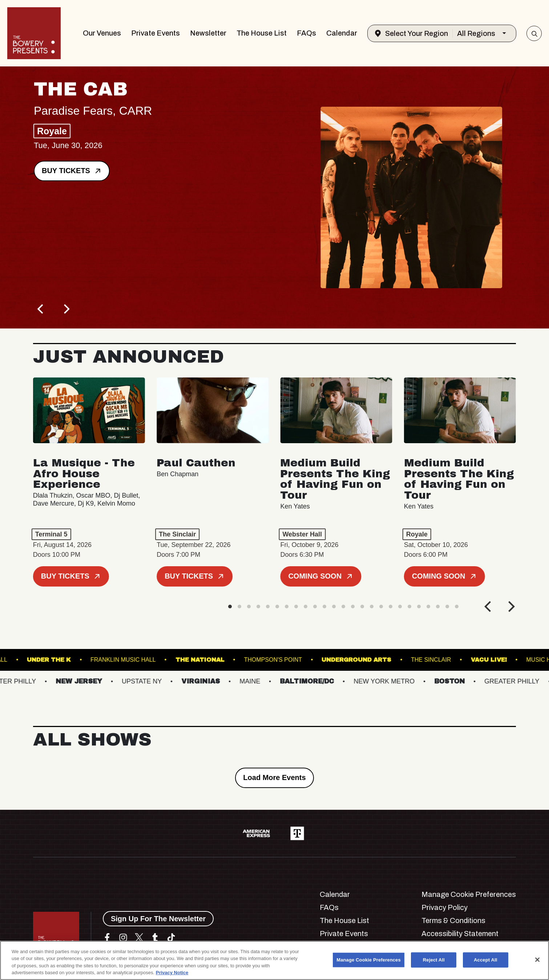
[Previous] (41, 309)
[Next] (66, 309)
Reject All (434, 960)
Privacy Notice (172, 973)
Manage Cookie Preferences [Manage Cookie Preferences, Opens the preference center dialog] (369, 960)
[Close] (537, 960)
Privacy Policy (445, 907)
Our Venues (102, 33)
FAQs (306, 33)
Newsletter (208, 33)
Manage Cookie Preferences (469, 894)
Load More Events (274, 777)
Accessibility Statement (460, 934)
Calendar (342, 33)
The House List (262, 33)
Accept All (485, 960)
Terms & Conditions (453, 920)
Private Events (156, 33)
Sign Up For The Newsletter (158, 919)
